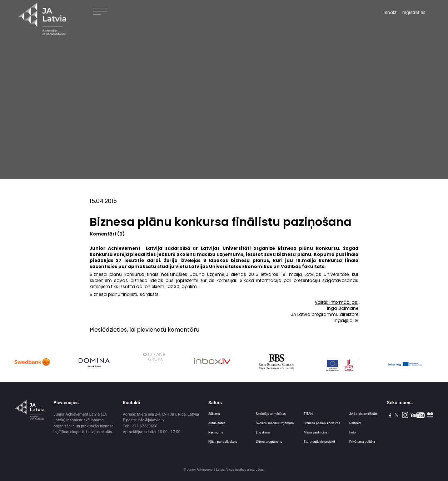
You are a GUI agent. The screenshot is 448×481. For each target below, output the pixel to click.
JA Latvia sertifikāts (364, 414)
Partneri (355, 423)
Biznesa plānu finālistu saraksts (124, 294)
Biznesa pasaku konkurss (322, 423)
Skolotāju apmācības (271, 414)
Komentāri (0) (107, 234)
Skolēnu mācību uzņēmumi (275, 423)
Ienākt (390, 12)
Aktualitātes (217, 423)
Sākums (214, 414)
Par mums (216, 432)
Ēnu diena (263, 432)
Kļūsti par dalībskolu (223, 442)
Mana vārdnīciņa (315, 432)
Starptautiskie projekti (319, 442)
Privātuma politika (362, 442)
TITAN (308, 414)
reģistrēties (414, 12)
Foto (353, 432)
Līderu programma (269, 442)
